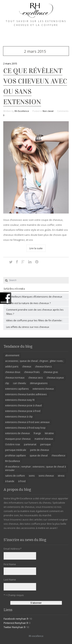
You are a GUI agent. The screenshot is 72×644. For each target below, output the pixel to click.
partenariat (30, 444)
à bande (10, 481)
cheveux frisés (32, 372)
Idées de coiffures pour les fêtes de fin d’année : (34, 320)
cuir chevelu (19, 383)
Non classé (48, 111)
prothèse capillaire (15, 456)
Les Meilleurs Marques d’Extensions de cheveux (34, 297)
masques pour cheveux (18, 439)
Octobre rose (13, 444)
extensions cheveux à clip (19, 417)
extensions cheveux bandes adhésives (26, 394)
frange (37, 433)
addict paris (12, 367)
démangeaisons (39, 383)
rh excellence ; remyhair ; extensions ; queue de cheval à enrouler (36, 468)
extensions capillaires (17, 389)
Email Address (13, 549)
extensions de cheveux (17, 433)
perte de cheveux (40, 450)
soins (32, 476)
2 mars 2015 (10, 63)
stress (61, 476)
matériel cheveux (44, 439)
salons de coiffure (15, 476)
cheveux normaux (15, 378)
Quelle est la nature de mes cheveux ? (28, 303)
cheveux (27, 367)
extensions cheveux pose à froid (23, 411)
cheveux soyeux (55, 378)
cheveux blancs (43, 367)
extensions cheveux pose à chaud (23, 405)
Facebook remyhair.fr (16, 619)
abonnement (12, 355)
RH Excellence (13, 461)
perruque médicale (16, 450)
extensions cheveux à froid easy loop (25, 428)
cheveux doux (13, 372)
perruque (46, 444)
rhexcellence (58, 456)
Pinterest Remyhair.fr (16, 623)
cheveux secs (36, 378)
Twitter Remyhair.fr (15, 627)
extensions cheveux (43, 389)
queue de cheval (39, 456)
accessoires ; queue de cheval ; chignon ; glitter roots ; (34, 361)
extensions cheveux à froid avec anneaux (27, 422)
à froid (22, 481)
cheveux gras (51, 372)
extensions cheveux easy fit (20, 400)
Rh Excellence (22, 111)
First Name (10, 564)
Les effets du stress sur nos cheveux (28, 327)
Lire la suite (36, 248)
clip (7, 383)
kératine (49, 433)
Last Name (10, 580)
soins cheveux (46, 476)
